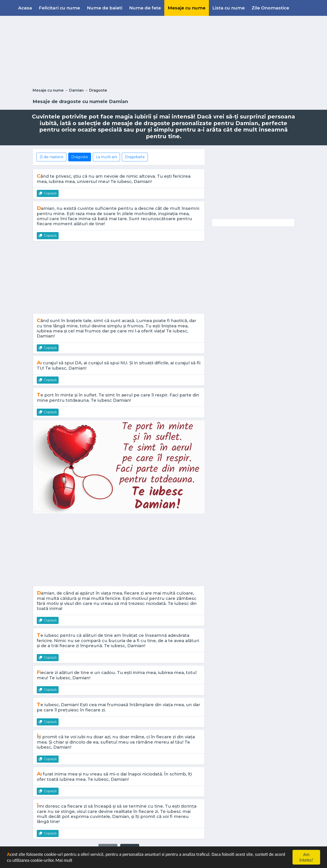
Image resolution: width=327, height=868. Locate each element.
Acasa (25, 8)
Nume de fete (145, 8)
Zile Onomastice (270, 8)
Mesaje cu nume (187, 8)
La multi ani (106, 157)
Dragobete (135, 157)
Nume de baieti (105, 8)
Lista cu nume (229, 8)
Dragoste (80, 157)
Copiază (48, 193)
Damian (76, 90)
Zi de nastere (51, 157)
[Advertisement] (164, 51)
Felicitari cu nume (59, 8)
